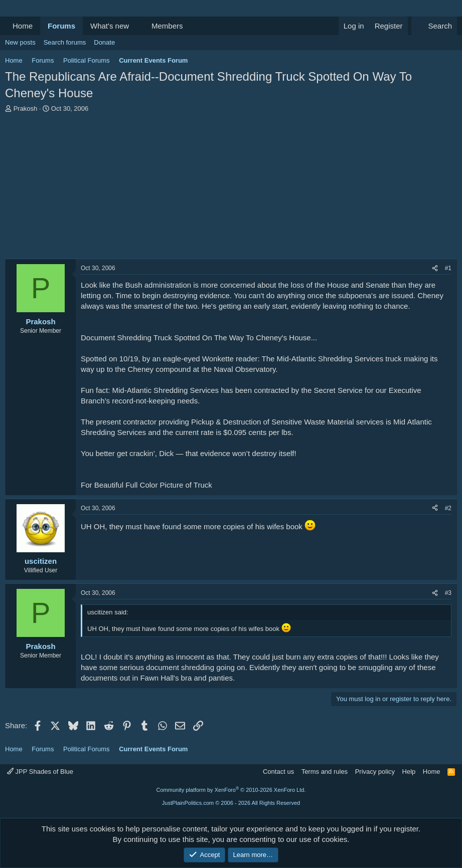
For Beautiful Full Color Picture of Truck (146, 485)
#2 (448, 508)
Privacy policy (375, 772)
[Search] (434, 26)
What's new (110, 26)
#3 (448, 593)
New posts (20, 42)
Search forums (65, 42)
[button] (137, 26)
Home (23, 26)
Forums (61, 26)
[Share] (435, 268)
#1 (448, 268)
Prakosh (26, 109)
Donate (104, 42)
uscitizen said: (108, 612)
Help (409, 772)
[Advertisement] (231, 188)
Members (167, 26)
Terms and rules (325, 772)
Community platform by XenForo (231, 790)
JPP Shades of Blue (40, 772)
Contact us (278, 772)
